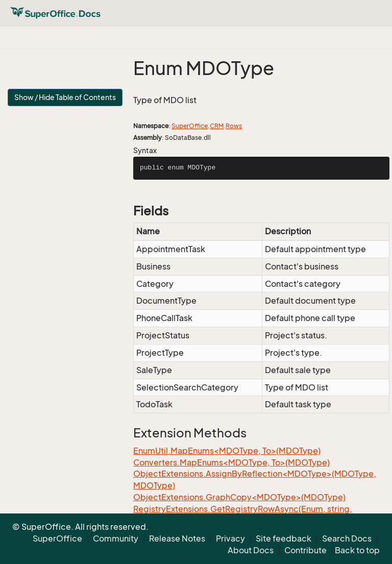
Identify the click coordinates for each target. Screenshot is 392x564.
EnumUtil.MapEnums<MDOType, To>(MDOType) (227, 451)
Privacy (230, 538)
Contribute (305, 550)
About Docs (251, 550)
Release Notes (177, 538)
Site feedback (284, 538)
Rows (234, 126)
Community (116, 538)
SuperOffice (190, 126)
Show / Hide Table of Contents (65, 97)
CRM (217, 126)
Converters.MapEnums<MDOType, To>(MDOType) (231, 462)
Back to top (357, 550)
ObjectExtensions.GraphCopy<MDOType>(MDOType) (239, 497)
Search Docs (347, 538)
